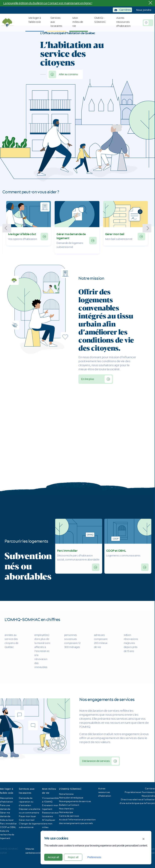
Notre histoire (66, 794)
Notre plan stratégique (71, 798)
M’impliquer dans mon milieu (49, 824)
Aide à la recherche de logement (7, 834)
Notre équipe (66, 812)
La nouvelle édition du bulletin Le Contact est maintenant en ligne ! (48, 3)
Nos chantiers (66, 809)
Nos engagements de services (75, 801)
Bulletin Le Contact (69, 805)
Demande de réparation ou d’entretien (26, 802)
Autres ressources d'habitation (105, 792)
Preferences (94, 857)
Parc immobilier (67, 546)
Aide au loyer (7, 820)
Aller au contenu (68, 74)
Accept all (53, 857)
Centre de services (69, 816)
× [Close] (143, 839)
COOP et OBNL (116, 546)
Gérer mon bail (115, 234)
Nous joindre (144, 10)
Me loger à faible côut (22, 234)
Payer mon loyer (27, 816)
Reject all (73, 857)
